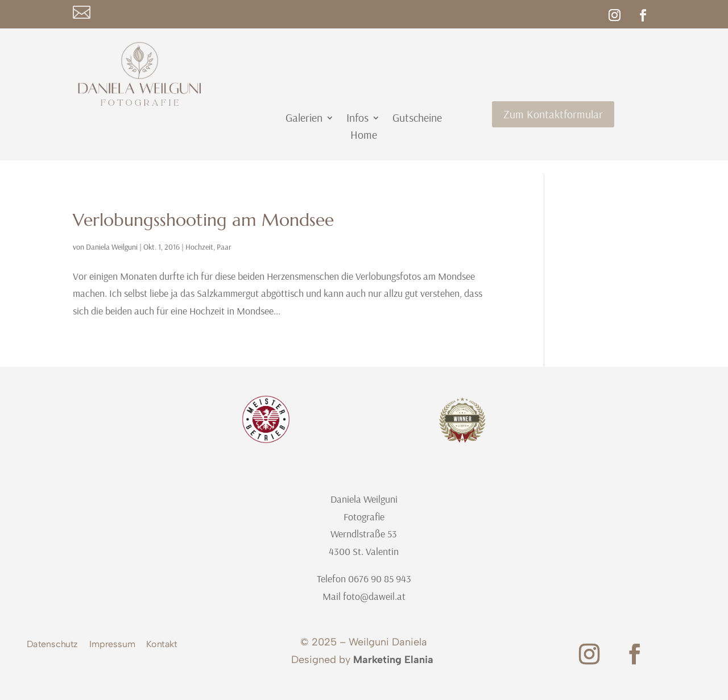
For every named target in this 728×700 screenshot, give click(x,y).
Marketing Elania (393, 660)
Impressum (112, 646)
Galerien (304, 119)
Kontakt (162, 646)
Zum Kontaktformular (553, 114)
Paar (224, 247)
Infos (357, 119)
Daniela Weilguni (112, 247)
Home (364, 136)
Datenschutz (53, 646)
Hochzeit (199, 247)
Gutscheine (417, 119)
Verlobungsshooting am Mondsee (203, 220)
